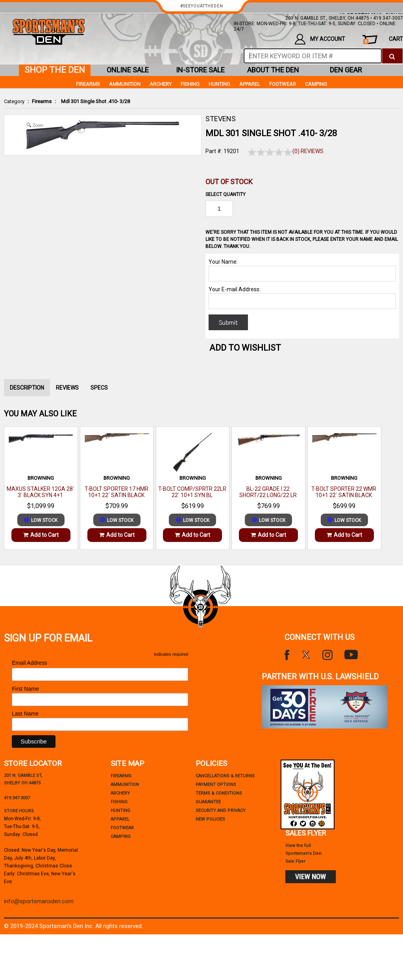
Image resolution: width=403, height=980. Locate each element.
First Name (25, 689)
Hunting (219, 84)
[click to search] (392, 56)
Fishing (190, 84)
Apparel (250, 84)
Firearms (42, 101)
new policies (210, 819)
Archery (161, 84)
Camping (316, 84)
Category (14, 101)
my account (320, 39)
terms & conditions (219, 793)
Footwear (283, 84)
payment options (216, 785)
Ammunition (125, 84)
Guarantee (208, 802)
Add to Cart (41, 535)
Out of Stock (229, 182)
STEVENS (221, 119)
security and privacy (221, 811)
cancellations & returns (225, 776)
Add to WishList (245, 348)
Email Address (32, 663)
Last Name (25, 714)
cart (383, 40)
